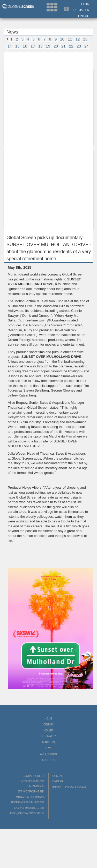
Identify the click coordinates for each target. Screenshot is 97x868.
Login (84, 4)
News (49, 748)
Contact (59, 776)
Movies (48, 731)
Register (81, 10)
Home (49, 719)
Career (58, 781)
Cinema (48, 725)
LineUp (84, 16)
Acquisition (48, 754)
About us (48, 760)
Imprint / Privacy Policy (70, 787)
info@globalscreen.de (27, 813)
